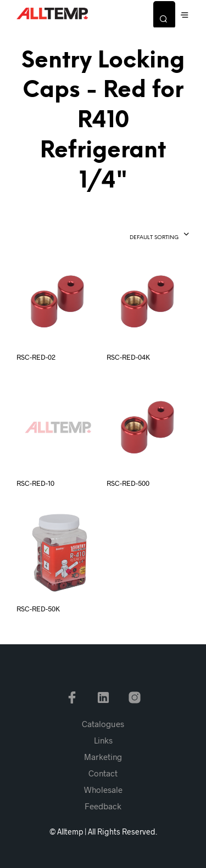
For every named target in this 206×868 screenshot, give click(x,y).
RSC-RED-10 (35, 483)
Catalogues (103, 724)
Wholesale (103, 790)
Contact (103, 773)
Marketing (103, 757)
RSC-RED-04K (128, 357)
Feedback (103, 806)
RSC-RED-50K (38, 609)
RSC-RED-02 (36, 357)
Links (103, 740)
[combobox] (140, 235)
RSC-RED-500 (128, 483)
